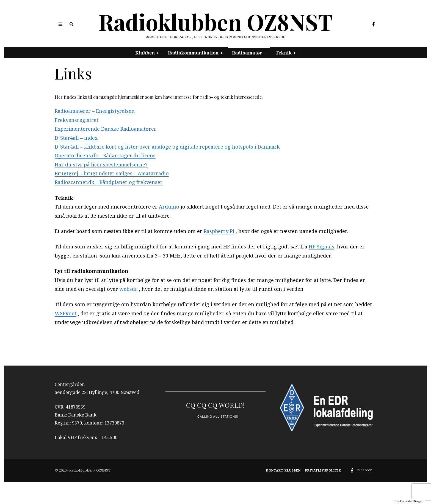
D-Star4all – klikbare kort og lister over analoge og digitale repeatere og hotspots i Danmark (168, 147)
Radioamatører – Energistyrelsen (95, 111)
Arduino (169, 207)
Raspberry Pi (219, 231)
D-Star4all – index (76, 138)
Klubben (145, 53)
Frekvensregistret (77, 120)
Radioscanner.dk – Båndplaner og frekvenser (109, 182)
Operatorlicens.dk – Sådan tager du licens (105, 155)
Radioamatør (247, 53)
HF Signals (321, 246)
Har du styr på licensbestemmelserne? (102, 165)
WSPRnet (66, 313)
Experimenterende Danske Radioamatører (106, 129)
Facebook (365, 470)
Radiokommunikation (193, 53)
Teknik (284, 53)
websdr (128, 289)
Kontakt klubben (283, 470)
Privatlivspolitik (323, 470)
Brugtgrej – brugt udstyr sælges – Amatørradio (112, 173)
